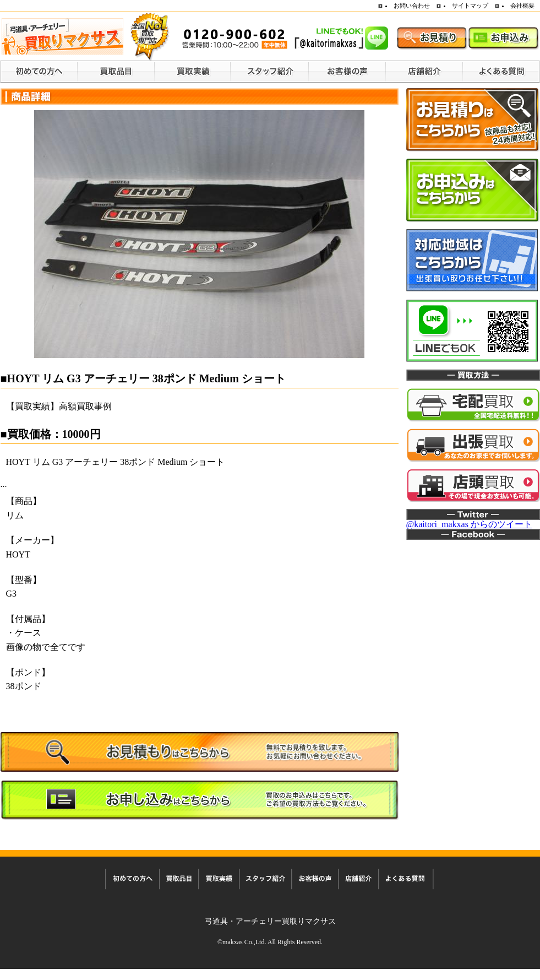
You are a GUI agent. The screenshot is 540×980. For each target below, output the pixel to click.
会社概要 (522, 6)
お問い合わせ (412, 6)
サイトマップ (470, 6)
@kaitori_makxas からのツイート (469, 524)
